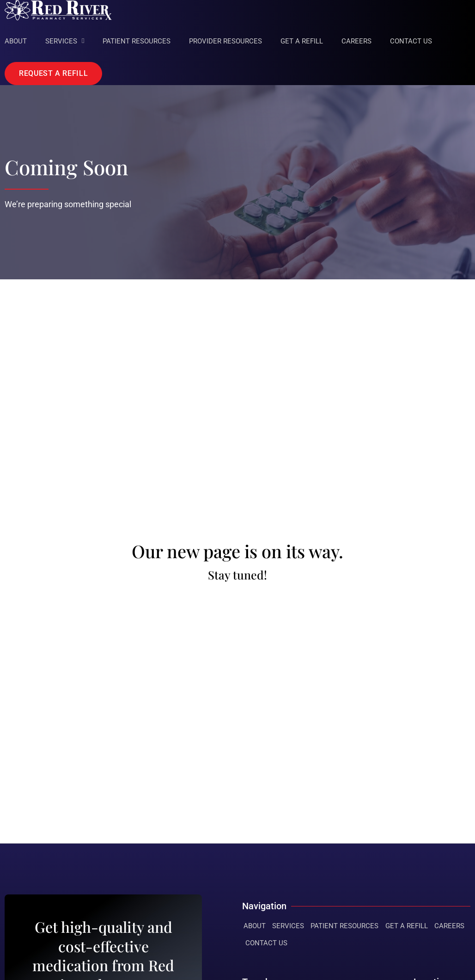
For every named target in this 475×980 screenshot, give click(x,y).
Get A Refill (302, 41)
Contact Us (411, 41)
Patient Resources (137, 41)
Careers (356, 41)
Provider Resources (225, 41)
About (16, 41)
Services (65, 41)
